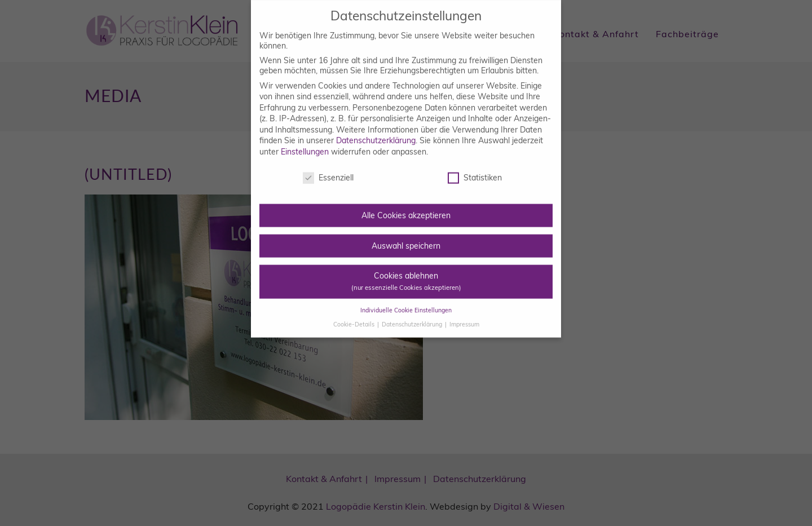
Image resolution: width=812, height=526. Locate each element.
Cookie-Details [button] (355, 314)
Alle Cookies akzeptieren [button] (406, 206)
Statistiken (475, 168)
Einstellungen (305, 142)
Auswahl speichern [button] (406, 236)
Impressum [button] (464, 314)
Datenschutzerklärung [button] (413, 314)
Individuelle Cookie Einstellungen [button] (406, 300)
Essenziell (328, 168)
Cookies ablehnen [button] (406, 271)
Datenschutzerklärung (376, 131)
